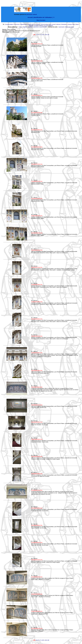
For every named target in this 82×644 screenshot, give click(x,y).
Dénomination (45, 24)
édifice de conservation (34, 24)
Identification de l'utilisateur (43, 17)
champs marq (71, 24)
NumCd (36, 26)
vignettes (30, 27)
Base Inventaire (41, 20)
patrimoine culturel (32, 14)
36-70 (38, 35)
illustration (64, 24)
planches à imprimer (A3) (40, 27)
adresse (58, 24)
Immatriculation (9, 24)
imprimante (61, 27)
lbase (77, 24)
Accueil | (30, 17)
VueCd (41, 26)
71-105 (42, 35)
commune (17, 24)
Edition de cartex (70, 27)
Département (24, 24)
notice (20, 27)
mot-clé (46, 26)
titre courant (52, 24)
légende (31, 26)
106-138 (47, 35)
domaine (51, 26)
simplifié (25, 27)
